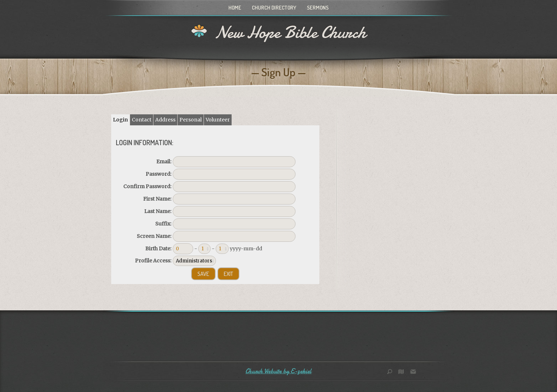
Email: (164, 162)
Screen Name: (154, 236)
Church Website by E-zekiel (278, 371)
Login (120, 120)
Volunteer (218, 120)
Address (165, 120)
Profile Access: (153, 261)
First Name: (157, 199)
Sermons (318, 8)
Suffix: (163, 224)
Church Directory (274, 8)
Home (235, 8)
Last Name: (158, 211)
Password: (158, 174)
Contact (142, 120)
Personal (191, 120)
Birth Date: (158, 249)
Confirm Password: (147, 186)
